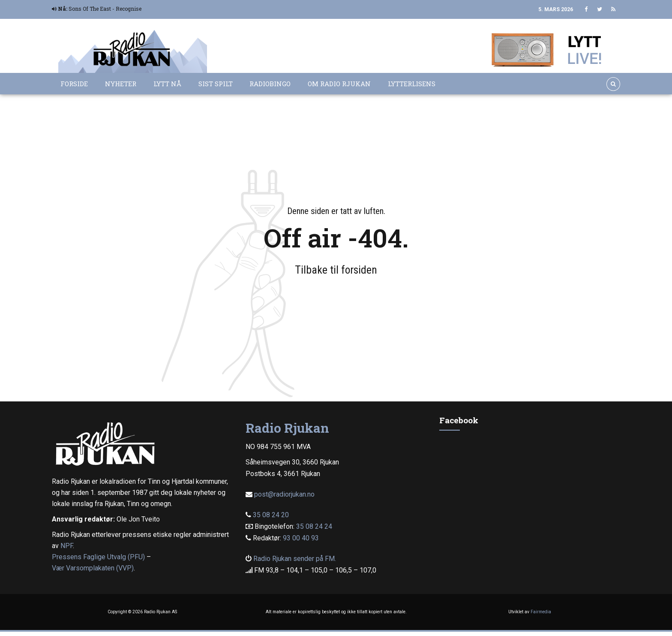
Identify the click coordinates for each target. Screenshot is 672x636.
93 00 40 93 (301, 538)
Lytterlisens (412, 84)
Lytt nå (167, 84)
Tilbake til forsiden (336, 270)
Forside (74, 84)
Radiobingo (270, 84)
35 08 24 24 (314, 526)
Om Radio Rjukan (339, 84)
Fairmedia (541, 612)
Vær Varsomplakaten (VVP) (93, 568)
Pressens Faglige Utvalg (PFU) (98, 557)
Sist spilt (216, 84)
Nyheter (121, 84)
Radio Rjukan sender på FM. (295, 559)
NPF (67, 546)
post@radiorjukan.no (284, 494)
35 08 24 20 (271, 515)
